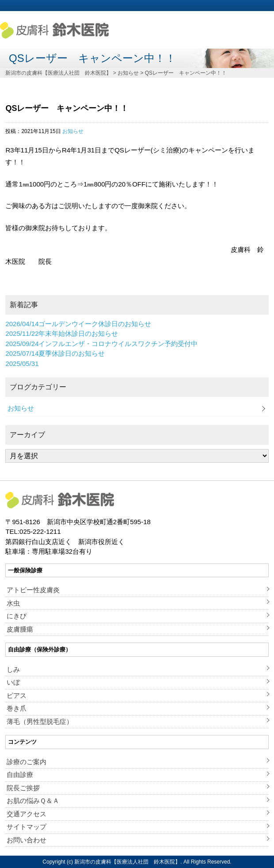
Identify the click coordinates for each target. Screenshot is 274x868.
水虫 (13, 603)
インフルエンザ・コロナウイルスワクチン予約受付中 (101, 344)
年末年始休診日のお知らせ (62, 333)
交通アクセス (27, 814)
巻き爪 (17, 708)
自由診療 (20, 775)
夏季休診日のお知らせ (55, 353)
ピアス (17, 695)
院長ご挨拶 (23, 788)
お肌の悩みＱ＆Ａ (33, 801)
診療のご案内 (27, 762)
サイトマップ (27, 827)
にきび (17, 616)
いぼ (13, 682)
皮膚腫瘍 (20, 629)
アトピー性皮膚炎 (33, 590)
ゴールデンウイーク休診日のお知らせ (78, 324)
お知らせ (73, 131)
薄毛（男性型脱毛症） (40, 721)
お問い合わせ (27, 840)
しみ (13, 669)
